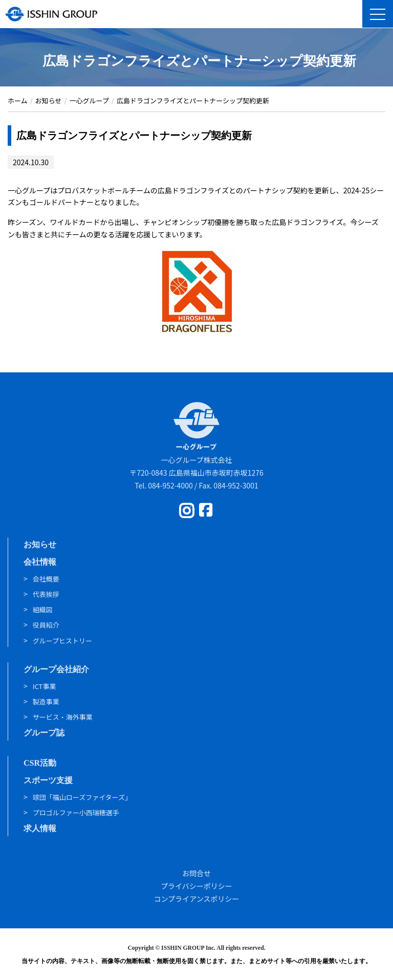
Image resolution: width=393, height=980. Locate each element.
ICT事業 (45, 686)
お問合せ (196, 873)
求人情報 (40, 828)
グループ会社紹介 (56, 669)
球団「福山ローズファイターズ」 (82, 797)
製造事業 (46, 701)
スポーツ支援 (48, 780)
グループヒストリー (62, 641)
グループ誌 (44, 733)
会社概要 (46, 579)
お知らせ (40, 544)
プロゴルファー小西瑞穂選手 (76, 812)
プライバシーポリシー (196, 886)
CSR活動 (40, 763)
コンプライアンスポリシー (197, 899)
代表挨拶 (46, 594)
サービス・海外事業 (63, 717)
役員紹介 (46, 625)
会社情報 (40, 562)
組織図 (43, 609)
